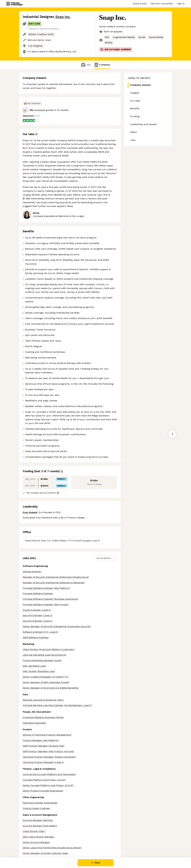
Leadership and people (143, 124)
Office (133, 132)
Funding (135, 116)
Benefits (135, 108)
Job (86, 65)
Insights (135, 93)
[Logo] (14, 4)
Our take (135, 101)
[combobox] (97, 558)
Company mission (139, 85)
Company (102, 65)
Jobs (133, 140)
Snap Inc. (63, 17)
